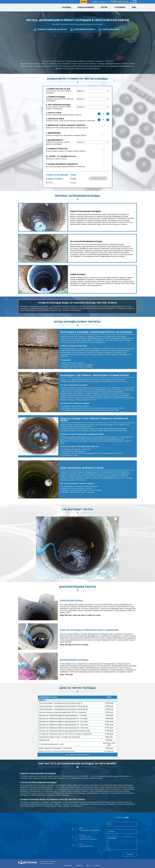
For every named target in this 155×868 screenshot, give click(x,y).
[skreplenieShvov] (103, 120)
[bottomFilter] (93, 142)
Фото (89, 866)
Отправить (130, 855)
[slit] (93, 91)
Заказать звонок (99, 2)
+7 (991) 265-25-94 (119, 2)
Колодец (66, 7)
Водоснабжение (86, 7)
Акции (84, 2)
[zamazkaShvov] (103, 114)
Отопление (120, 7)
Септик (104, 7)
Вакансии (79, 866)
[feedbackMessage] (122, 843)
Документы (68, 866)
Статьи (97, 866)
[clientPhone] (122, 832)
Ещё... (134, 7)
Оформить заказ (98, 178)
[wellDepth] (93, 99)
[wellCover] (93, 107)
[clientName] (122, 824)
